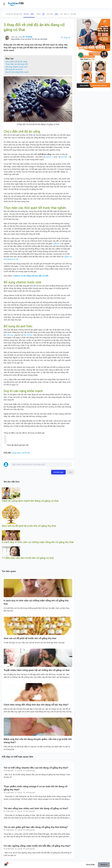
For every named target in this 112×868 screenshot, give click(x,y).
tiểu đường (28, 335)
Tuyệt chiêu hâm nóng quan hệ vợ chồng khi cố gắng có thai (37, 670)
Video (41, 14)
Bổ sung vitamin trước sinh (16, 67)
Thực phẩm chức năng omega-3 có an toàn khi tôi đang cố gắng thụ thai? (35, 788)
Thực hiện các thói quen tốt (17, 64)
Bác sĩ (67, 14)
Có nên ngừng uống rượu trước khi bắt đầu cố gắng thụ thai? (37, 846)
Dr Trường (27, 37)
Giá (61, 14)
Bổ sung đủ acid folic (14, 69)
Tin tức (29, 14)
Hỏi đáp (53, 14)
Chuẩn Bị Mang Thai (14, 14)
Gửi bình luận (58, 472)
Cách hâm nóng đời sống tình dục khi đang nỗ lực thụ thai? (36, 705)
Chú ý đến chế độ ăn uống (16, 62)
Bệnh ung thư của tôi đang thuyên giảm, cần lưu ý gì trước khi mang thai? (38, 741)
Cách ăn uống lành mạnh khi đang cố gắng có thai (30, 501)
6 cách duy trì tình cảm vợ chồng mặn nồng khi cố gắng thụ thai (38, 542)
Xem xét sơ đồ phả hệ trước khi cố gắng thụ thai (29, 526)
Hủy (70, 472)
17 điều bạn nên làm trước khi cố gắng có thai (28, 558)
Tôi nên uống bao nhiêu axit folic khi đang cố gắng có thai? (36, 808)
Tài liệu (73, 14)
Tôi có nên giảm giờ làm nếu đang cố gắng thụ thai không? (36, 827)
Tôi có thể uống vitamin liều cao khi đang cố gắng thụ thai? (36, 768)
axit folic (64, 157)
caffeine (56, 244)
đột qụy (10, 335)
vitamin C (49, 157)
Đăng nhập (90, 865)
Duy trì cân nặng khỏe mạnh (17, 72)
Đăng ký (104, 865)
